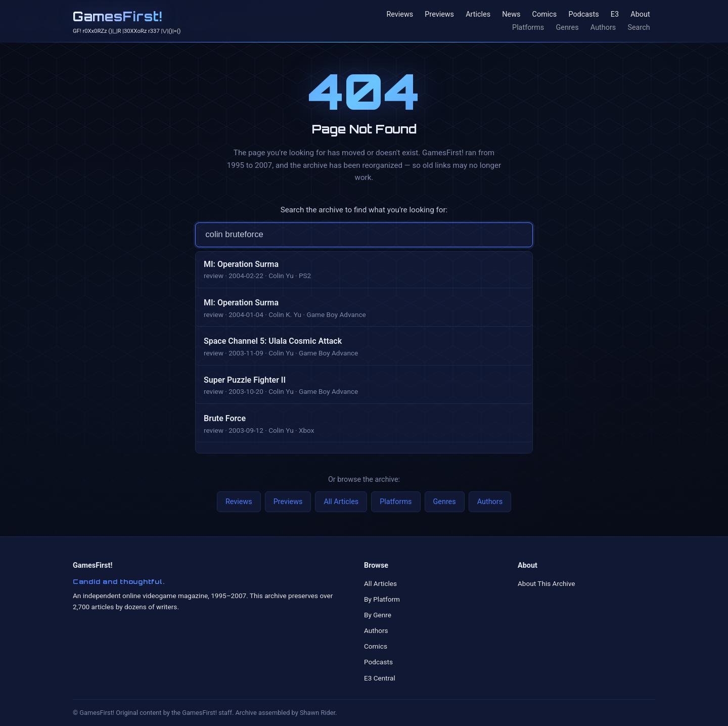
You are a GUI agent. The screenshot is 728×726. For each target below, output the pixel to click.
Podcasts (583, 15)
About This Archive (547, 583)
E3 (615, 15)
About (640, 15)
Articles (478, 15)
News (511, 15)
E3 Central (380, 678)
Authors (603, 28)
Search (639, 28)
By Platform (382, 599)
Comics (545, 15)
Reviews (400, 15)
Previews (439, 15)
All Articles (341, 502)
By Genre (378, 615)
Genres (567, 28)
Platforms (528, 28)
